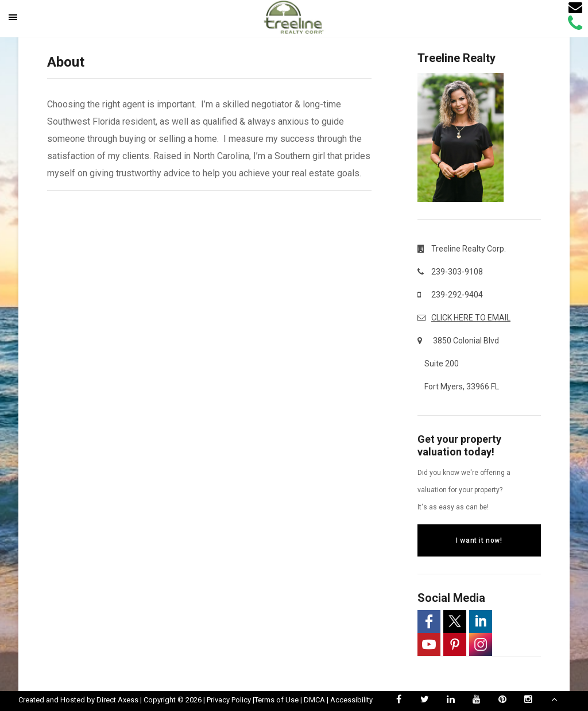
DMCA (314, 700)
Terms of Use (276, 700)
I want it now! (479, 540)
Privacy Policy (229, 700)
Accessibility (351, 700)
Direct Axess (117, 700)
